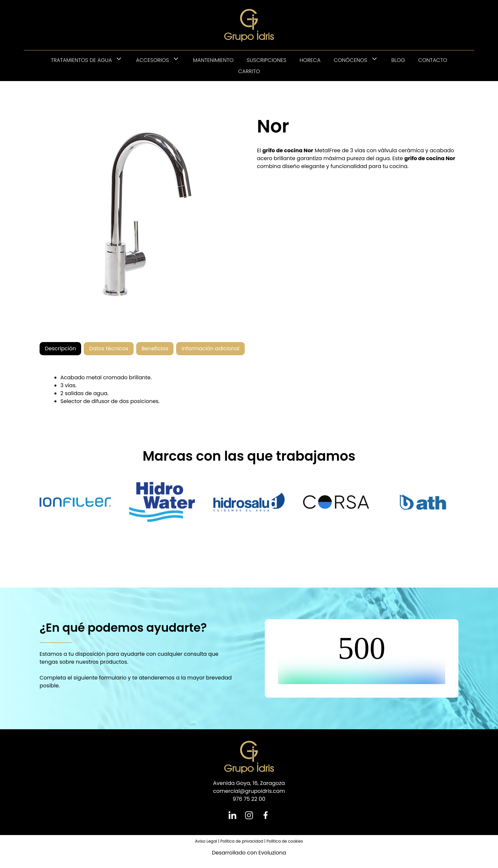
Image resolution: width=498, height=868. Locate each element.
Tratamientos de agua (90, 60)
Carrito (249, 71)
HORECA (310, 60)
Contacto (433, 60)
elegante (312, 166)
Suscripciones (266, 60)
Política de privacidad (242, 841)
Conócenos (359, 60)
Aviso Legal (206, 841)
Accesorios (161, 60)
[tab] (60, 349)
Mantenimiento (213, 60)
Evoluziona (272, 853)
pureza (356, 158)
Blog (398, 60)
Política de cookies (285, 841)
